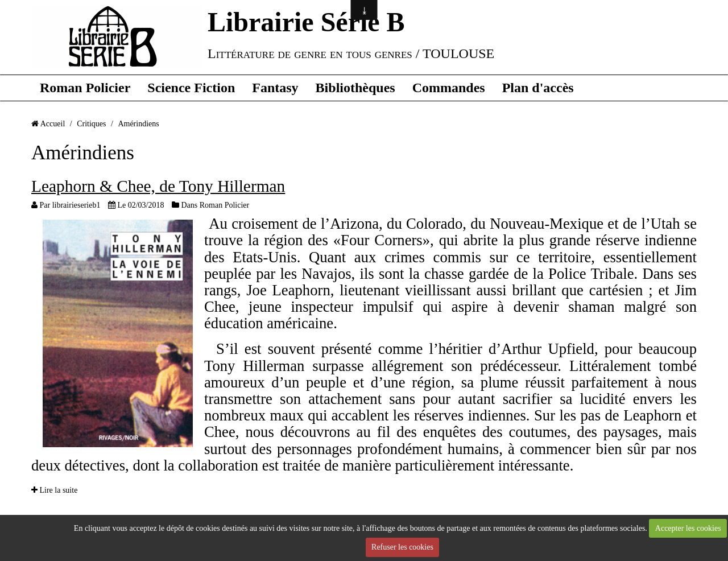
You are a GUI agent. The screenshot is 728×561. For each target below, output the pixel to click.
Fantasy (275, 88)
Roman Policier (85, 88)
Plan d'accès (538, 88)
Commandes (449, 88)
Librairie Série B (306, 22)
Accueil (53, 124)
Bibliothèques (355, 88)
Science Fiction (191, 88)
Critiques (91, 124)
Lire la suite (54, 490)
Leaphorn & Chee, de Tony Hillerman (158, 186)
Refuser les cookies (402, 547)
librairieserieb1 (76, 205)
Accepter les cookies (688, 528)
